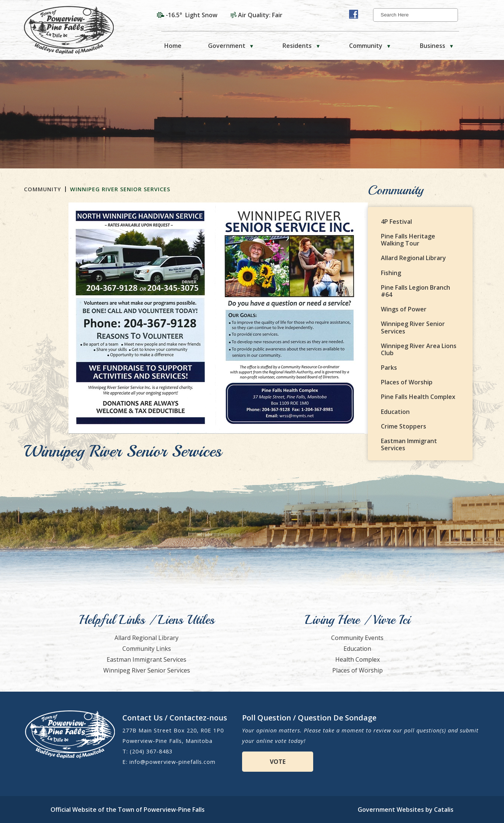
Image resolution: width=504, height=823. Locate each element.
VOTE (278, 762)
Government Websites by (406, 810)
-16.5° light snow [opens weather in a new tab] (192, 15)
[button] (451, 15)
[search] (413, 15)
